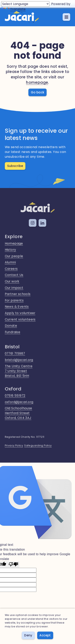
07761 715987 (15, 353)
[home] (22, 17)
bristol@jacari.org (19, 360)
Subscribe (15, 166)
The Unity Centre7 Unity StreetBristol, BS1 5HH (19, 371)
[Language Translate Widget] (25, 4)
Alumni (10, 262)
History (10, 250)
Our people (14, 256)
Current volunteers (20, 319)
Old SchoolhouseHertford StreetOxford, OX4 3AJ (18, 413)
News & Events (17, 307)
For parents (14, 300)
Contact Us (14, 275)
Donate (11, 326)
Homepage (14, 243)
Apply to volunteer (20, 313)
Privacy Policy (14, 445)
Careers (11, 269)
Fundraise (13, 332)
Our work (12, 281)
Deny (28, 635)
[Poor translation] (13, 565)
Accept (45, 635)
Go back (38, 92)
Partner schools (18, 294)
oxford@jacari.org (19, 402)
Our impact (14, 288)
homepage (37, 83)
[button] (66, 17)
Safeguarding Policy (38, 445)
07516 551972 (15, 396)
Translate (13, 9)
